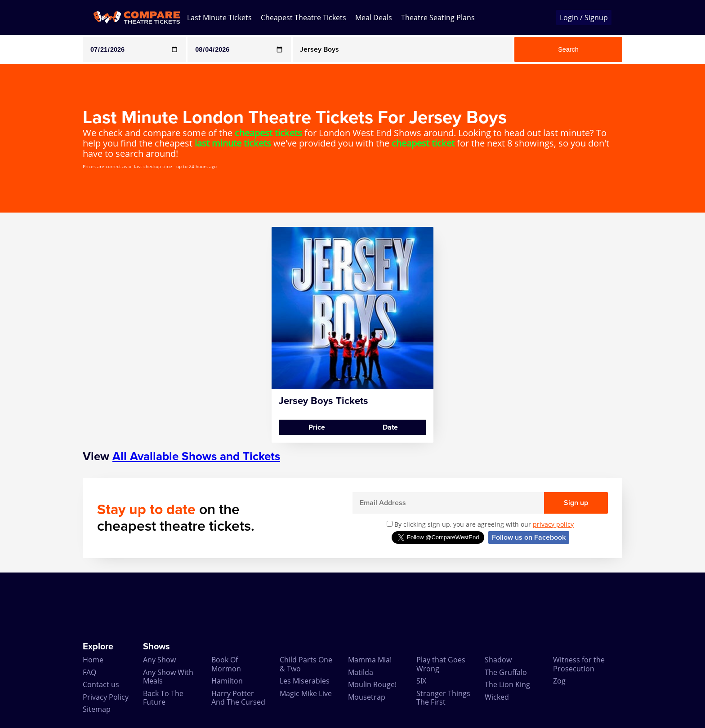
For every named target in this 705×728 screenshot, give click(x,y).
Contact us (101, 684)
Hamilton (227, 681)
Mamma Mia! (370, 660)
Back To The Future (163, 698)
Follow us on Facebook (529, 537)
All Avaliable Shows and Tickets (196, 456)
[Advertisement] (36, 362)
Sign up (576, 503)
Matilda (361, 672)
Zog (559, 681)
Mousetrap (367, 697)
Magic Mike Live (306, 693)
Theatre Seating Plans (438, 18)
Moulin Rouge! (372, 684)
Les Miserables (305, 681)
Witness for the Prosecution (579, 664)
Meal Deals (374, 18)
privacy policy (553, 524)
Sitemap (97, 709)
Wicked (497, 697)
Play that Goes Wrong (441, 664)
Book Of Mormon (226, 664)
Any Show (159, 660)
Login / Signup (584, 18)
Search (568, 49)
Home (93, 660)
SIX (421, 681)
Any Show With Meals (168, 677)
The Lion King (507, 684)
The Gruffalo (506, 672)
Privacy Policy (106, 697)
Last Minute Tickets (219, 18)
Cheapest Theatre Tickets (303, 18)
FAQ (89, 672)
